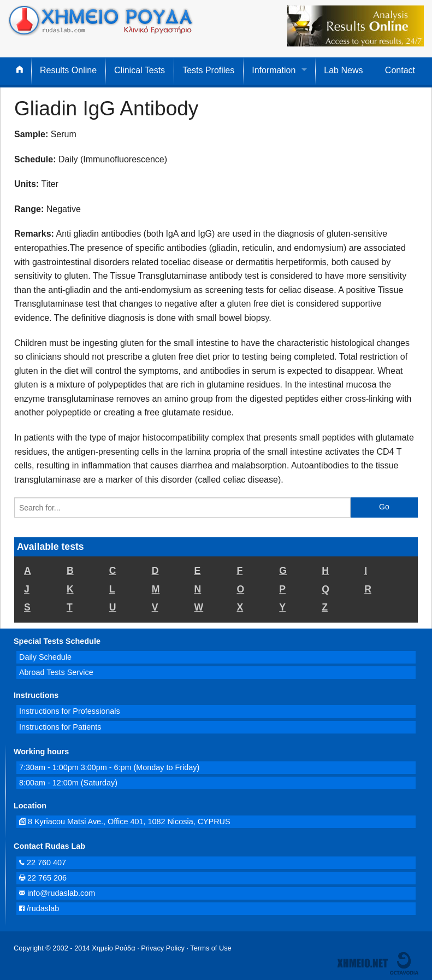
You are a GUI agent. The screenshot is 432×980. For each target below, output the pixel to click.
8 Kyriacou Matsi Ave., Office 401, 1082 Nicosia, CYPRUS (125, 821)
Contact (400, 70)
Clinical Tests (140, 70)
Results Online (68, 70)
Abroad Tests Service (56, 672)
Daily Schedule (45, 657)
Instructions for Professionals (70, 711)
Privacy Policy (163, 948)
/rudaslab (39, 908)
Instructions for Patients (60, 727)
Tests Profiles (208, 70)
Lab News (343, 70)
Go (384, 507)
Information (274, 70)
